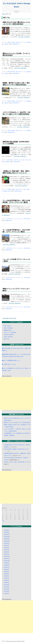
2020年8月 (7, 565)
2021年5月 (7, 545)
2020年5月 (7, 572)
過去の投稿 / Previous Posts (9, 318)
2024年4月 (7, 532)
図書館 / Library (8, 330)
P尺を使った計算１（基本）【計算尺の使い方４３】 (17, 462)
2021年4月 (7, 548)
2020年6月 (7, 569)
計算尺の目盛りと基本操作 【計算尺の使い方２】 (16, 449)
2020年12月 (7, 556)
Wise (25, 189)
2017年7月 (7, 589)
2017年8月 (7, 587)
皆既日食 (7, 162)
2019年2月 (7, 585)
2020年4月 (7, 574)
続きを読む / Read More (21, 68)
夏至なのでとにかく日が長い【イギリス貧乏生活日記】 (17, 422)
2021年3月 (7, 550)
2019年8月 (7, 583)
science (23, 160)
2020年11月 (7, 558)
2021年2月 (7, 552)
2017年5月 (7, 593)
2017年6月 (7, 591)
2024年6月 (7, 530)
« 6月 (3, 521)
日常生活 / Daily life (11, 42)
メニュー (16, 11)
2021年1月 (7, 554)
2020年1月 (7, 580)
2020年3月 (7, 576)
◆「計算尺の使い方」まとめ (9, 364)
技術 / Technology (8, 328)
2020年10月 (7, 561)
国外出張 (6, 191)
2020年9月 (7, 563)
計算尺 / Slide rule (8, 337)
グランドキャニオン (19, 219)
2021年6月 (7, 543)
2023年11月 (7, 534)
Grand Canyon (27, 219)
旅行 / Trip (18, 42)
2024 (27, 160)
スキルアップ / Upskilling (10, 332)
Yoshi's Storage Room (12, 641)
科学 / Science (10, 160)
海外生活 (6, 44)
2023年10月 (7, 537)
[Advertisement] (16, 394)
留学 (9, 191)
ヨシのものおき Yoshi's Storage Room (16, 5)
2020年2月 (7, 578)
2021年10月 (7, 541)
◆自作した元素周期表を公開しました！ (11, 360)
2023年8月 (7, 539)
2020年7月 (7, 567)
